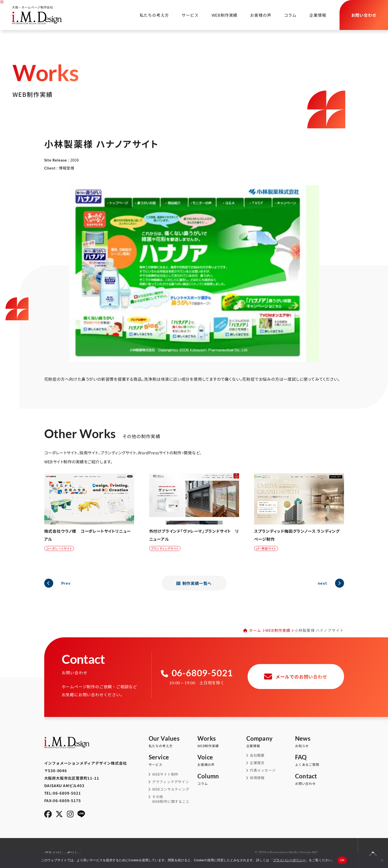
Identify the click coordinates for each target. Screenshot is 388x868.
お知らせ (320, 742)
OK (342, 860)
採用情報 (257, 778)
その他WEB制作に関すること (171, 799)
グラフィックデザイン (171, 782)
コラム (287, 15)
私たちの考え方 (148, 15)
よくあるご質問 (320, 761)
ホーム (255, 630)
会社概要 (257, 755)
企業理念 (257, 763)
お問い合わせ (320, 780)
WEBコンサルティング (171, 789)
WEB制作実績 (221, 15)
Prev (66, 583)
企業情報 (314, 15)
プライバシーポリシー (289, 860)
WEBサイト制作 (165, 774)
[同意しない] (382, 860)
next (322, 583)
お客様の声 (257, 15)
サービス (184, 15)
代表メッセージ (263, 770)
